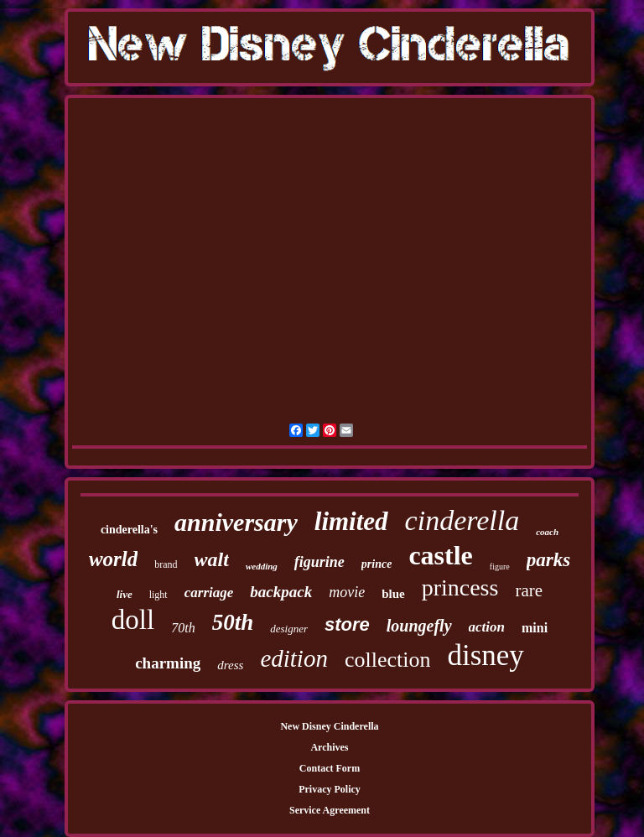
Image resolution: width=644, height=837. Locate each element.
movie (347, 592)
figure (500, 567)
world (113, 559)
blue (393, 594)
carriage (209, 593)
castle (440, 555)
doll (133, 620)
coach (547, 532)
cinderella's (129, 530)
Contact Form (330, 768)
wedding (262, 566)
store (347, 624)
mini (535, 628)
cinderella (462, 520)
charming (168, 663)
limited (351, 521)
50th (233, 622)
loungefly (419, 626)
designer (289, 629)
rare (529, 590)
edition (294, 658)
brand (166, 564)
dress (230, 665)
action (487, 627)
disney (485, 655)
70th (183, 628)
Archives (329, 747)
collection (388, 660)
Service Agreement (330, 810)
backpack (281, 592)
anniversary (236, 522)
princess (460, 587)
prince (377, 564)
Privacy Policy (330, 789)
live (125, 594)
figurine (319, 562)
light (158, 595)
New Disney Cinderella (329, 726)
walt (212, 559)
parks (548, 560)
